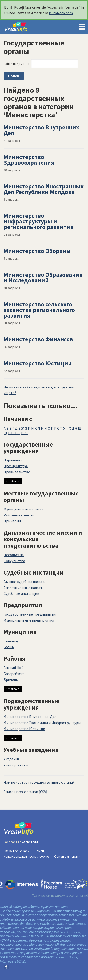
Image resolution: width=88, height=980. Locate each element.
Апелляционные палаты (23, 588)
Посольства (14, 555)
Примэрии (12, 521)
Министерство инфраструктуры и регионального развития (38, 221)
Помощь (41, 851)
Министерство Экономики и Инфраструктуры (42, 723)
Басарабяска (14, 674)
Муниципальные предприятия (29, 620)
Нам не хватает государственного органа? (39, 782)
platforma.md (78, 895)
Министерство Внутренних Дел (41, 130)
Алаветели (30, 842)
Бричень (11, 679)
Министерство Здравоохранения (29, 160)
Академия (11, 759)
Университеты (16, 765)
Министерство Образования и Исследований (43, 277)
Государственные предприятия (30, 614)
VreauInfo (20, 27)
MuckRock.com (61, 13)
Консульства (14, 561)
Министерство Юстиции (38, 363)
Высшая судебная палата (24, 582)
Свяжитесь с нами (17, 851)
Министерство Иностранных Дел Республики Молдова (44, 189)
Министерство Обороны (37, 251)
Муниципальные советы (24, 509)
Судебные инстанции (21, 593)
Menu (82, 26)
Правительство (17, 472)
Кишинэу (11, 641)
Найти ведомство (16, 64)
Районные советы (19, 515)
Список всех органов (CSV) (25, 792)
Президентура (16, 466)
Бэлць (9, 647)
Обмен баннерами (67, 856)
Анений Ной (13, 668)
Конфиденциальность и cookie (26, 856)
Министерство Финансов (38, 339)
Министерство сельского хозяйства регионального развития (39, 310)
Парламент (13, 460)
